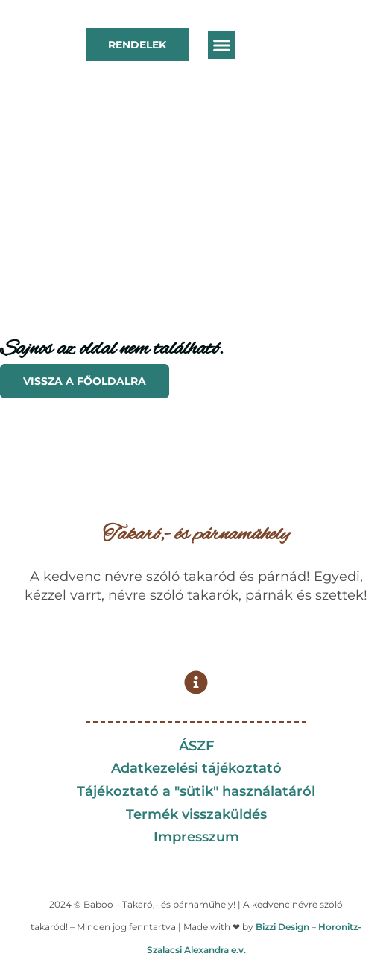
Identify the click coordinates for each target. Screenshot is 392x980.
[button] (222, 45)
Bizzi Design (282, 927)
